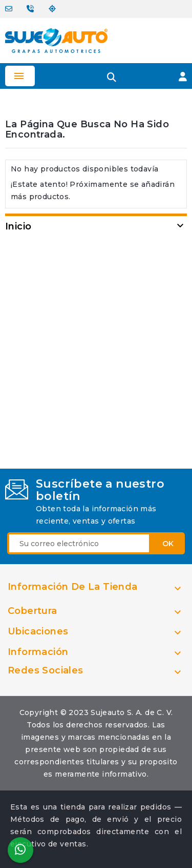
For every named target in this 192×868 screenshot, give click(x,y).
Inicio (18, 226)
